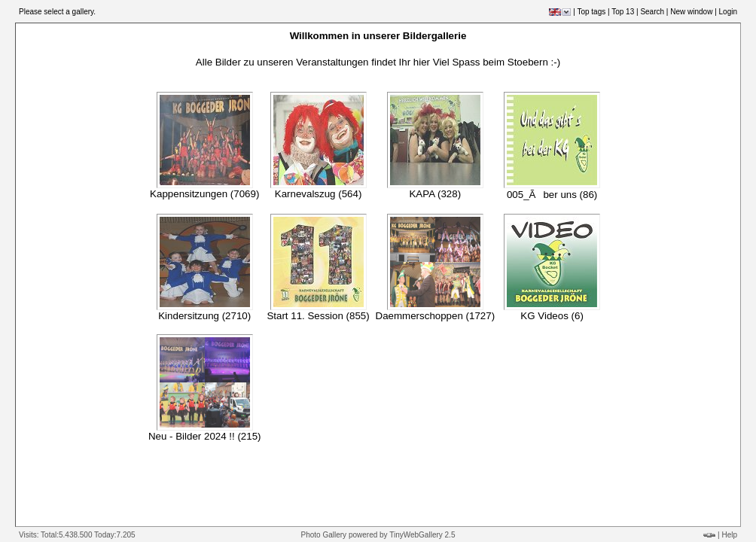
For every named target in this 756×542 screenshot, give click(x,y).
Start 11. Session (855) (318, 316)
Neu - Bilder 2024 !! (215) (205, 436)
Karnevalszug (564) (319, 194)
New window (691, 12)
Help (729, 535)
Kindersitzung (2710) (204, 316)
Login (728, 12)
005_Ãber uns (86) (552, 195)
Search (652, 12)
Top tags (591, 12)
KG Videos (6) (552, 316)
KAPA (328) (435, 194)
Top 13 (623, 12)
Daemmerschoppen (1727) (436, 316)
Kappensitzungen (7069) (204, 194)
